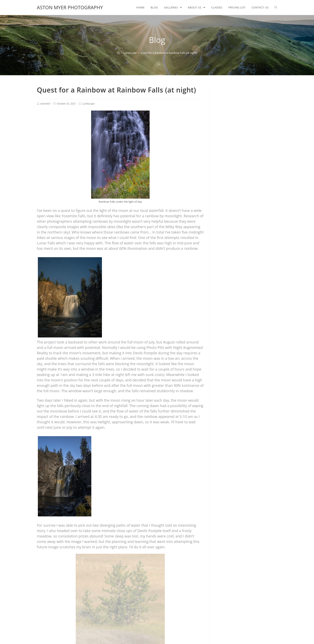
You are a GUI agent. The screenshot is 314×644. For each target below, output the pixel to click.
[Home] (118, 53)
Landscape (89, 104)
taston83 (45, 104)
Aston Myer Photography (70, 7)
